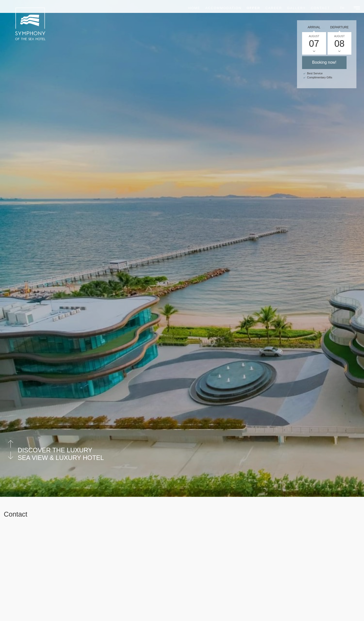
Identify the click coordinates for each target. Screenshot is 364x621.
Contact (317, 8)
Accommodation (220, 8)
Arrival (314, 27)
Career (270, 8)
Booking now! (324, 62)
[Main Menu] (354, 8)
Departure (339, 27)
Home (191, 8)
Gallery (293, 8)
